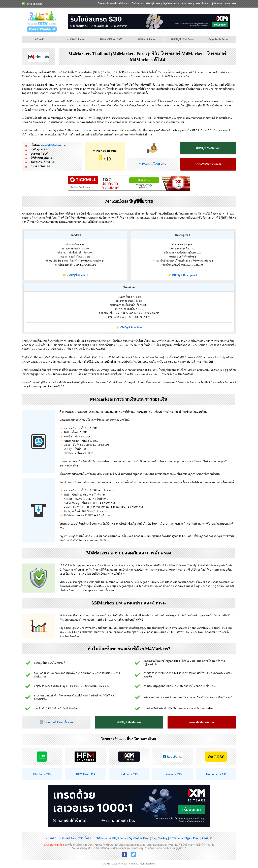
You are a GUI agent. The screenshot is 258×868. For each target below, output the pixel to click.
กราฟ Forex (231, 4)
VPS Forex (187, 4)
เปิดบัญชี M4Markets (208, 148)
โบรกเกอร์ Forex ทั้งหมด (59, 722)
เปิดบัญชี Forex (153, 4)
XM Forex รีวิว (129, 774)
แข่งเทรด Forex (147, 39)
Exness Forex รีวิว (216, 774)
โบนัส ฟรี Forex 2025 (111, 39)
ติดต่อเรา (207, 838)
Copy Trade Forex (218, 39)
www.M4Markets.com (54, 145)
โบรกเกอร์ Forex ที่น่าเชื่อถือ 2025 (114, 4)
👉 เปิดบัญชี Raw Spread (183, 275)
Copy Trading (160, 838)
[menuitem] (40, 39)
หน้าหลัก (40, 39)
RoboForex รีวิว (172, 774)
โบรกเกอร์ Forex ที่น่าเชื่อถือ (75, 838)
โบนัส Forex (138, 4)
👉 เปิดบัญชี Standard (75, 275)
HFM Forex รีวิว (85, 774)
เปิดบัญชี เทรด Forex (182, 39)
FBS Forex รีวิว (42, 774)
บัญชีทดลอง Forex (139, 838)
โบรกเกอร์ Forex (75, 39)
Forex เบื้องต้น (201, 4)
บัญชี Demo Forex (171, 4)
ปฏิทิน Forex (217, 4)
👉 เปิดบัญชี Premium (129, 327)
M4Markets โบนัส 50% (153, 164)
